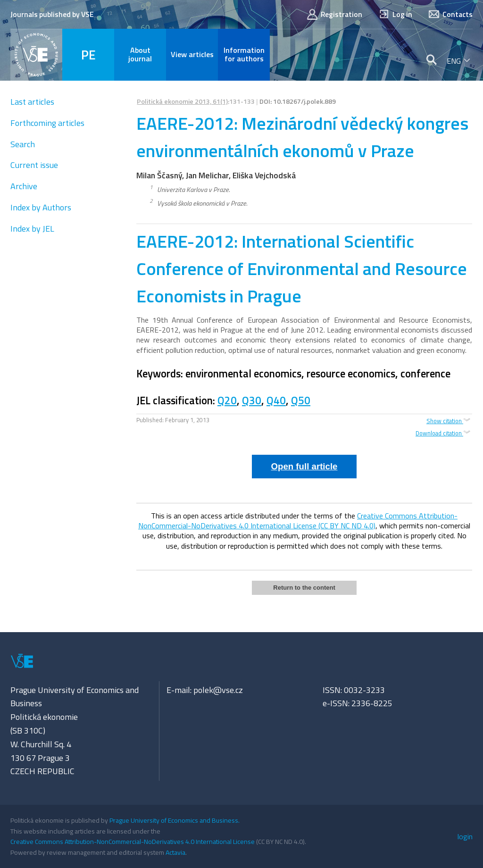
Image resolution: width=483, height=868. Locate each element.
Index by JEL (32, 229)
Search (23, 144)
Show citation (449, 421)
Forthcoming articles (47, 123)
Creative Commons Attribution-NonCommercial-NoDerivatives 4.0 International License (133, 841)
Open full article (304, 466)
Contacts (450, 14)
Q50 (301, 401)
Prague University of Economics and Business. (175, 820)
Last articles (32, 102)
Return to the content (304, 588)
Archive (24, 186)
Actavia (175, 852)
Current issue (34, 165)
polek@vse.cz (218, 690)
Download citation (444, 433)
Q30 (252, 401)
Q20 (227, 401)
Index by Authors (41, 207)
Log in (395, 14)
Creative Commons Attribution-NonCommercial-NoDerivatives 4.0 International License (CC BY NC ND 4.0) (298, 521)
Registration (334, 14)
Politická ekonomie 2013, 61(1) (182, 101)
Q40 (276, 401)
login (465, 836)
